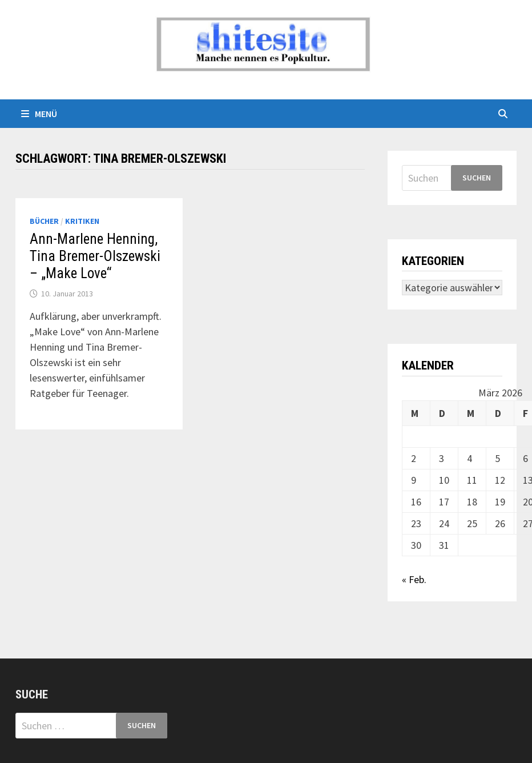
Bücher (44, 221)
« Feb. (414, 579)
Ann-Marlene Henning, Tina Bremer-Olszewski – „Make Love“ (95, 256)
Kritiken (82, 221)
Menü (39, 114)
